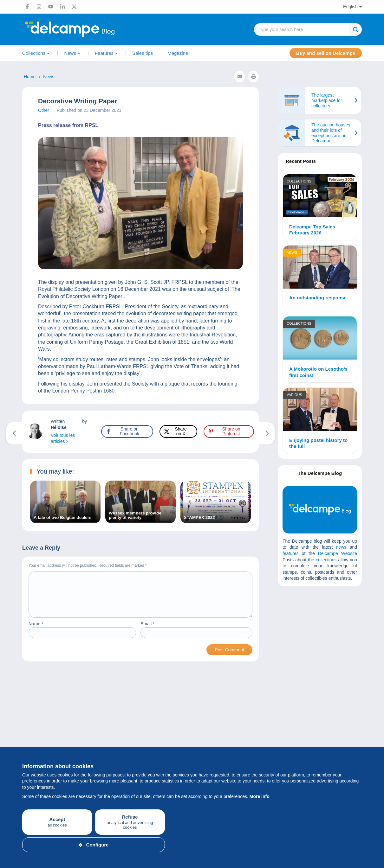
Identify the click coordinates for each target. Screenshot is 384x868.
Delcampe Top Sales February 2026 (312, 230)
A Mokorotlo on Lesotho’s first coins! (318, 372)
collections (326, 560)
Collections (34, 53)
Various (294, 395)
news (341, 547)
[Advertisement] (330, 637)
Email (147, 631)
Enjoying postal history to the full (318, 443)
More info (260, 796)
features (291, 553)
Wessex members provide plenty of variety (135, 515)
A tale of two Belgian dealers (62, 518)
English (350, 7)
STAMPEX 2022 (199, 518)
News (70, 53)
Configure (94, 845)
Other (44, 110)
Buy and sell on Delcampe (326, 53)
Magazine (178, 53)
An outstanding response (318, 298)
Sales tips (143, 53)
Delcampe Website (338, 553)
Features (104, 53)
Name (36, 631)
